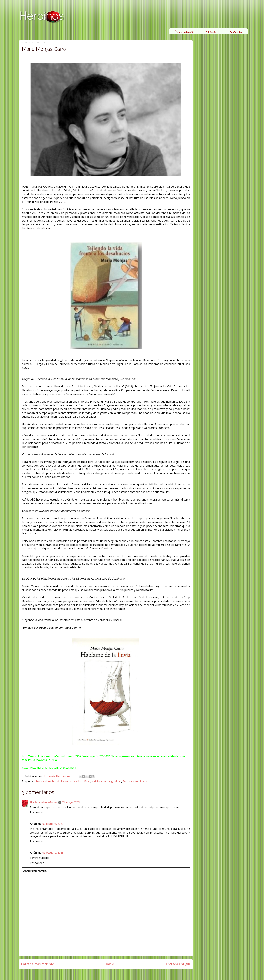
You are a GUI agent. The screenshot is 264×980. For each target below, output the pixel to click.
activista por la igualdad (106, 781)
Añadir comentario (35, 871)
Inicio (110, 964)
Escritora (128, 781)
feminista (141, 781)
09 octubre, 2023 (53, 824)
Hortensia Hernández (57, 776)
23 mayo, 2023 (71, 802)
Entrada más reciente (38, 964)
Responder (37, 812)
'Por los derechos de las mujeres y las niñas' (62, 781)
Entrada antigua (178, 964)
